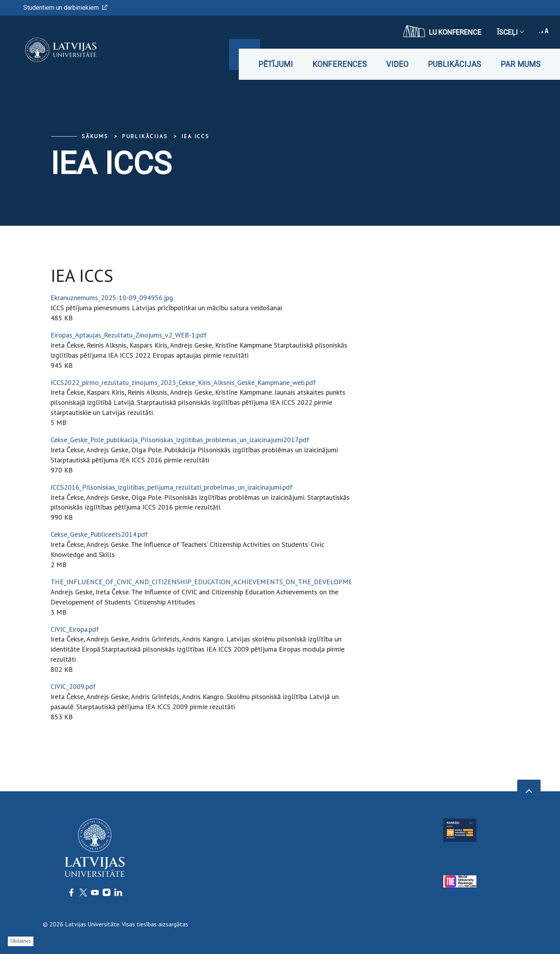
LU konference (442, 31)
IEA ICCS (195, 136)
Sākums (95, 136)
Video (397, 64)
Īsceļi (510, 32)
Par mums (521, 64)
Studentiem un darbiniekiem (65, 8)
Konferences (339, 64)
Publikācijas (454, 64)
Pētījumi (276, 64)
